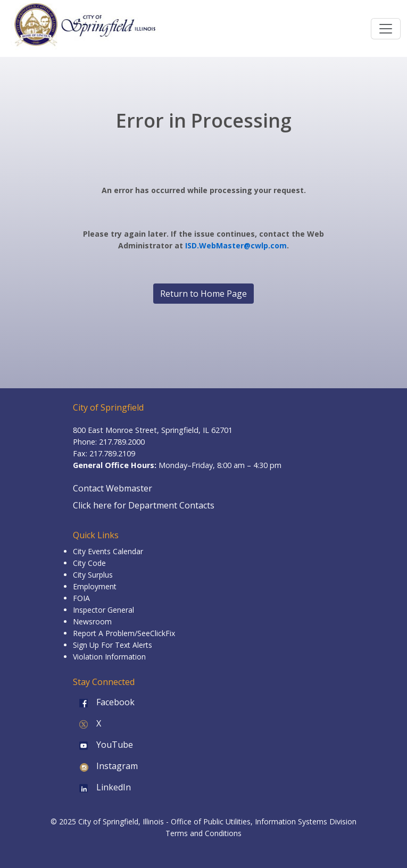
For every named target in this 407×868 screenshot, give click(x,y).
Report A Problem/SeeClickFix (124, 633)
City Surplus (93, 575)
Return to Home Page (203, 294)
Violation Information (109, 657)
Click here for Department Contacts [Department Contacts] (144, 505)
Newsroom (92, 621)
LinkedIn (102, 787)
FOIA (81, 598)
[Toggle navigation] (386, 29)
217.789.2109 (112, 453)
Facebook (104, 702)
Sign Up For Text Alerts (113, 645)
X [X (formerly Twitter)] (87, 723)
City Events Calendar (108, 551)
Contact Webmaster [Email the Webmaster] (113, 488)
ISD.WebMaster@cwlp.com (236, 245)
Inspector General (103, 610)
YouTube (103, 745)
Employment (95, 586)
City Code (89, 563)
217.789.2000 (122, 442)
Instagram (105, 766)
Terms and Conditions (203, 833)
